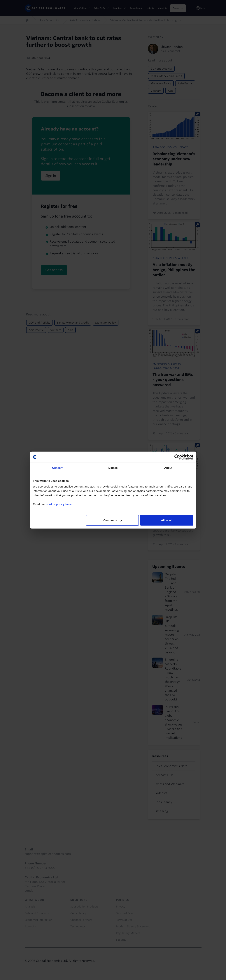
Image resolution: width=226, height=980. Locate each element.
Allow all (167, 520)
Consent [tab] (58, 468)
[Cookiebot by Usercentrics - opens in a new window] (177, 457)
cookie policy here (59, 504)
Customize (113, 520)
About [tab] (168, 468)
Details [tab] (113, 468)
